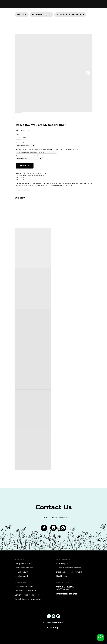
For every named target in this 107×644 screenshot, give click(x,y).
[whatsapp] (63, 528)
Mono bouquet (21, 572)
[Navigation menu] (103, 4)
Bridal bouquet (21, 576)
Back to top (53, 628)
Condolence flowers (24, 568)
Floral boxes (61, 576)
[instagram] (53, 528)
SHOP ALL (22, 15)
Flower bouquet (42, 15)
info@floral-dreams (67, 594)
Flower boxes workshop (25, 591)
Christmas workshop (24, 587)
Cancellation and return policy (28, 599)
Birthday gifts (62, 564)
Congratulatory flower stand (69, 568)
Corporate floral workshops (27, 595)
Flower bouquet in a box (72, 15)
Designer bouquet (23, 564)
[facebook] (44, 528)
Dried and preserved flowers (69, 572)
